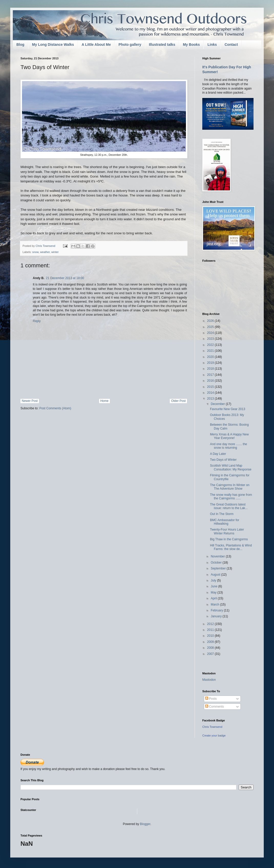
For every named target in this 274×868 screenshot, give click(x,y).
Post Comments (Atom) (55, 408)
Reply (37, 321)
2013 (211, 399)
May (214, 592)
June (214, 586)
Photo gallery (130, 45)
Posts (211, 699)
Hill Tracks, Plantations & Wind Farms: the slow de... (231, 547)
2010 (211, 636)
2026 (211, 321)
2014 (211, 393)
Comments (214, 707)
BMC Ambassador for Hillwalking (225, 522)
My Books (191, 45)
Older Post (178, 401)
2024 (211, 333)
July (214, 580)
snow (35, 252)
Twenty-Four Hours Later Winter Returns (227, 531)
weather (45, 252)
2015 (211, 387)
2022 (211, 345)
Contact (231, 45)
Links (212, 45)
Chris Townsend (212, 727)
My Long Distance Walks (53, 45)
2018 (211, 369)
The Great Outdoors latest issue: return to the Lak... (229, 506)
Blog (20, 45)
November (218, 556)
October (217, 563)
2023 (211, 339)
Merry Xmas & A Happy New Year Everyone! (229, 436)
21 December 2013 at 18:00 (65, 278)
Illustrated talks (162, 45)
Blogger (145, 824)
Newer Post (30, 401)
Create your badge (214, 735)
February (217, 610)
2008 (211, 648)
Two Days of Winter (223, 460)
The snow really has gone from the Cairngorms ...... (231, 497)
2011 (211, 630)
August (216, 575)
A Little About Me (96, 45)
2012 (211, 624)
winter (55, 252)
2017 (211, 375)
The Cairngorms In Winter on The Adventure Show (230, 487)
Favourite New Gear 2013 (228, 409)
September (219, 568)
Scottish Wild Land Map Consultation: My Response (231, 467)
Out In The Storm (222, 514)
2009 (211, 642)
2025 (211, 327)
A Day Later (218, 454)
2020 (211, 357)
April (214, 598)
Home (104, 401)
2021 (211, 351)
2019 (211, 363)
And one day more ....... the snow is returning (229, 446)
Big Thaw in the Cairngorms (229, 539)
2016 (211, 381)
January (217, 616)
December (218, 404)
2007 (211, 654)
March (215, 605)
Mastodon (209, 680)
